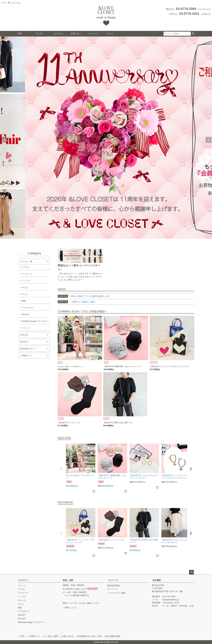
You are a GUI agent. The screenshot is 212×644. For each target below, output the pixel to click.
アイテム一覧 (26, 262)
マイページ (93, 34)
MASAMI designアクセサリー (35, 321)
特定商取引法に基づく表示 (90, 636)
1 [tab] (103, 241)
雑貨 (24, 301)
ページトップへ (191, 572)
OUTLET (24, 335)
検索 (193, 34)
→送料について (70, 608)
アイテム (39, 34)
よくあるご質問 (51, 636)
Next (208, 140)
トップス (26, 281)
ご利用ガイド (26, 356)
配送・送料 (68, 580)
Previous (4, 140)
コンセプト (58, 34)
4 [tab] (109, 241)
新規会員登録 (113, 585)
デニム (25, 294)
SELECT (26, 314)
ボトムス (22, 600)
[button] (61, 469)
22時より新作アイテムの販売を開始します (84, 296)
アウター (26, 267)
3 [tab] (107, 241)
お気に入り (76, 34)
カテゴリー (23, 580)
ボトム (25, 287)
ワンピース (27, 274)
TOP (20, 34)
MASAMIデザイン (28, 349)
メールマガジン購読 (116, 593)
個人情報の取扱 (113, 636)
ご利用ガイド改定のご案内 (82, 302)
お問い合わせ (68, 636)
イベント (26, 328)
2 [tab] (105, 241)
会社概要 (157, 580)
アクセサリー (28, 308)
